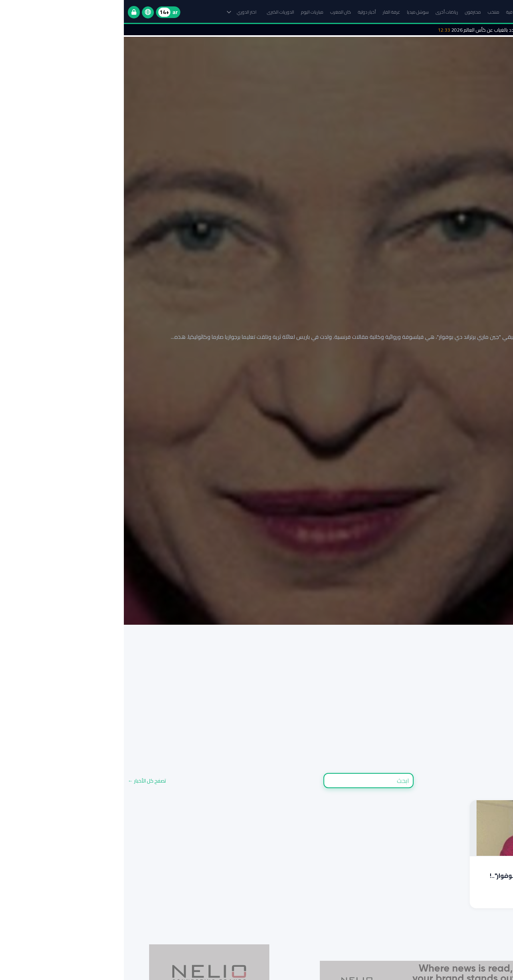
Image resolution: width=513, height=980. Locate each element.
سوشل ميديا (294, 12)
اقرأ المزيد (494, 900)
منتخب (370, 12)
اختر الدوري (118, 12)
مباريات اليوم (188, 12)
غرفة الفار (268, 12)
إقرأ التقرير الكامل (441, 362)
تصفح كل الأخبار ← (23, 781)
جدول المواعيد (451, 950)
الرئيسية (427, 12)
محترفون (349, 12)
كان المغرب (217, 12)
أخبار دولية (243, 12)
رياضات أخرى (323, 12)
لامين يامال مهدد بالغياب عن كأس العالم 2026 (376, 30)
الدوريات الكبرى (157, 12)
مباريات (413, 950)
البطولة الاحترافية (398, 12)
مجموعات (492, 950)
